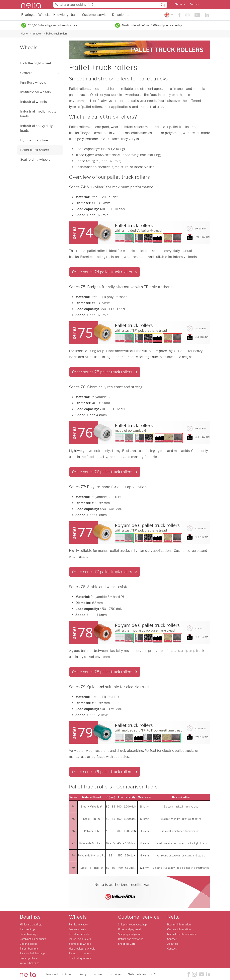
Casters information (179, 929)
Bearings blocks (29, 958)
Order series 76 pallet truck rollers (102, 472)
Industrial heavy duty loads (36, 128)
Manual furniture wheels (182, 934)
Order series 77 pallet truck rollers (102, 572)
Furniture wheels (33, 83)
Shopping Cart (127, 944)
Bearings (28, 15)
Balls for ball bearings (33, 953)
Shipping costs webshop (132, 925)
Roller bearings (29, 934)
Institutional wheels (36, 92)
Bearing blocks (29, 944)
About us (180, 5)
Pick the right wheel (36, 63)
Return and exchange (131, 939)
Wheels (44, 15)
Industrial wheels (33, 102)
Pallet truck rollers (57, 34)
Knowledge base (66, 15)
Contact (194, 5)
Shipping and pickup (130, 934)
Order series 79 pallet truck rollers (102, 772)
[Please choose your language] (169, 15)
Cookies (97, 974)
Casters (41, 73)
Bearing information (179, 925)
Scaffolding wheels (35, 160)
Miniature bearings (31, 925)
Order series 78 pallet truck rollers (102, 672)
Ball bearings (28, 929)
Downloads (121, 15)
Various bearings (30, 963)
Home (24, 34)
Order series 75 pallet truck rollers (102, 372)
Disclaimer (115, 974)
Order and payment (130, 929)
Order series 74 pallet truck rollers (102, 272)
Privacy (82, 974)
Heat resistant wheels (82, 949)
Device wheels (78, 929)
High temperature (34, 140)
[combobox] (110, 5)
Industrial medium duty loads (38, 114)
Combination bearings (33, 939)
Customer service (95, 15)
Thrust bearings (29, 949)
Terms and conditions (58, 974)
